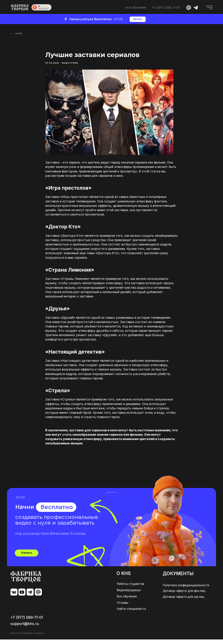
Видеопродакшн (129, 595)
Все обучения (127, 601)
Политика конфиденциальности (186, 590)
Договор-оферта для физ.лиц (184, 595)
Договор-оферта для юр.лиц (183, 601)
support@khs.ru (25, 628)
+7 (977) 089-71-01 (166, 8)
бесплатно (57, 512)
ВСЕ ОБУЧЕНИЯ (136, 7)
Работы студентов (131, 588)
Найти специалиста (131, 613)
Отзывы (123, 607)
